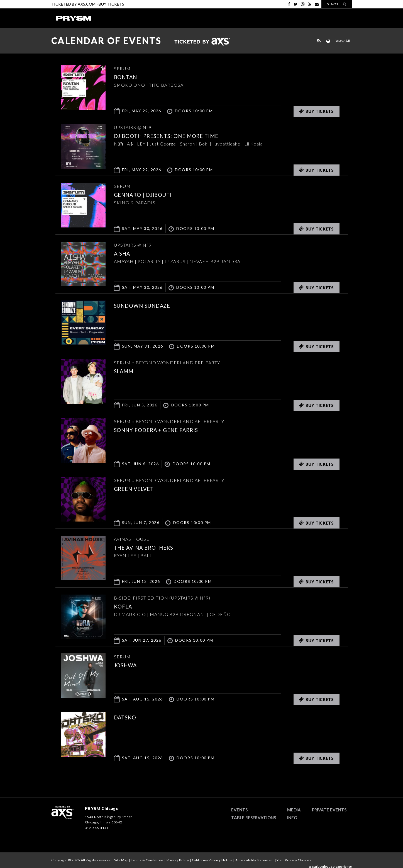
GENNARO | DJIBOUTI (149, 194)
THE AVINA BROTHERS (150, 547)
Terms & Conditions (147, 860)
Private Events (329, 810)
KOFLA (125, 606)
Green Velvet (138, 488)
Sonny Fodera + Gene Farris (165, 430)
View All (343, 41)
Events (239, 810)
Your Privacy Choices (294, 860)
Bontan (128, 77)
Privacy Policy (178, 860)
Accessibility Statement (255, 860)
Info (292, 818)
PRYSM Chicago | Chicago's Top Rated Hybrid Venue (74, 18)
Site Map (121, 860)
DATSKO (128, 717)
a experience (330, 865)
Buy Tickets (111, 4)
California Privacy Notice (212, 860)
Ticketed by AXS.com (202, 42)
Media (294, 810)
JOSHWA (128, 665)
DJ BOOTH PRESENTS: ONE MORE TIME (177, 135)
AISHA (124, 253)
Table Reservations (254, 818)
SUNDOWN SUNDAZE (148, 305)
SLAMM (126, 371)
